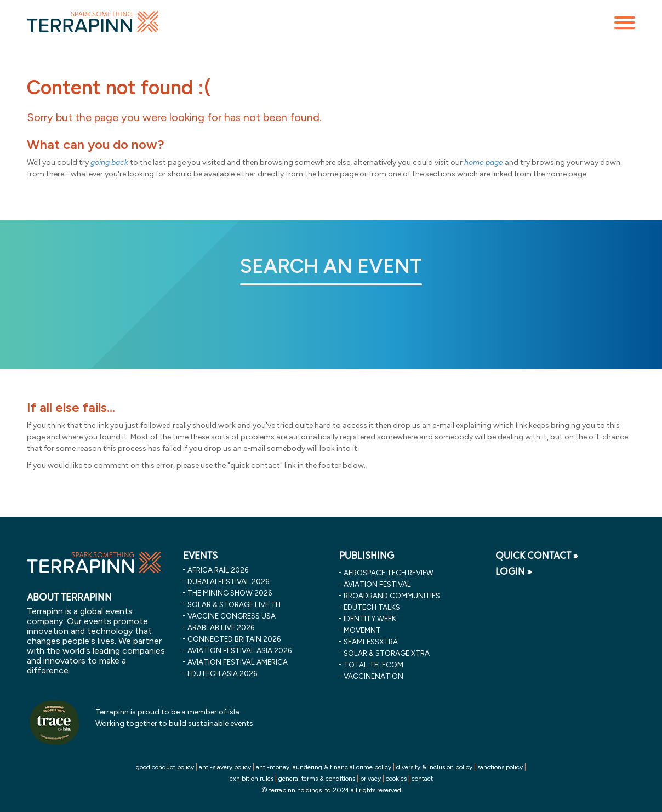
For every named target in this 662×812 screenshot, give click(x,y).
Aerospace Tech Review (389, 573)
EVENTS (200, 556)
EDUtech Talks (372, 607)
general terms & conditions (317, 779)
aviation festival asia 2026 (239, 650)
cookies (396, 779)
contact (422, 779)
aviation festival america (238, 662)
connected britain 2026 (234, 639)
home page (484, 162)
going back (109, 162)
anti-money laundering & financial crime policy (324, 767)
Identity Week (370, 619)
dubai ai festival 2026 (228, 581)
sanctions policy (500, 767)
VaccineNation (373, 676)
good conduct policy (165, 767)
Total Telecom (373, 665)
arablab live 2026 (221, 627)
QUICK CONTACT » (537, 556)
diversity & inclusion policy (434, 767)
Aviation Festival (377, 584)
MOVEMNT (362, 630)
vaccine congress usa (232, 616)
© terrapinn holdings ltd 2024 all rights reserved (331, 790)
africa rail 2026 (218, 570)
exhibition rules (252, 779)
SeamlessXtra (371, 642)
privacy (370, 779)
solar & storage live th (234, 604)
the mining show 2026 (230, 593)
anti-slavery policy (225, 767)
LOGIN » (514, 571)
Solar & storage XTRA (387, 653)
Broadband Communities (392, 596)
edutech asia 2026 (222, 673)
